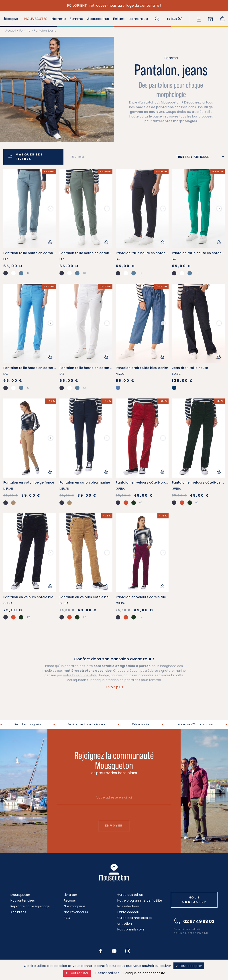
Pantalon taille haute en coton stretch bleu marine (157, 253)
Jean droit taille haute (190, 368)
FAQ (67, 918)
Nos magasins (75, 906)
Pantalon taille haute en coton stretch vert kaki (98, 253)
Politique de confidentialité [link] (144, 973)
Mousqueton (20, 895)
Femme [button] (76, 19)
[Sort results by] (209, 157)
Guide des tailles (130, 895)
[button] (157, 19)
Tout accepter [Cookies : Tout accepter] (189, 966)
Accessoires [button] (98, 19)
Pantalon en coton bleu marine (85, 482)
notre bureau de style (80, 675)
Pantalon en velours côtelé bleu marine (35, 597)
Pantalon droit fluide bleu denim (142, 368)
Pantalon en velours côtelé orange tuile (148, 482)
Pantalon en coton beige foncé (29, 482)
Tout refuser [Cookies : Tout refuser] (77, 973)
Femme (25, 31)
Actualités (18, 912)
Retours (70, 900)
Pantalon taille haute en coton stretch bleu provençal (47, 253)
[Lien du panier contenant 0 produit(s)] (222, 19)
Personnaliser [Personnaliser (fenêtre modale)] (107, 973)
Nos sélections (128, 906)
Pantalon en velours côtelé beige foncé (92, 597)
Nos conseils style (131, 929)
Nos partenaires (23, 900)
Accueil (11, 31)
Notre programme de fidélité (140, 900)
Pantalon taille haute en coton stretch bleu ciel (42, 368)
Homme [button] (59, 19)
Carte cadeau (128, 912)
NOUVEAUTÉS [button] (36, 19)
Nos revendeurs (76, 912)
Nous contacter (194, 900)
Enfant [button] (119, 19)
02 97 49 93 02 (194, 921)
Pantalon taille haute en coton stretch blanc (96, 368)
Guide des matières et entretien (135, 921)
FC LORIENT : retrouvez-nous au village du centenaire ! (114, 5)
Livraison (70, 895)
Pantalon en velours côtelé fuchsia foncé (149, 597)
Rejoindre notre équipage (30, 906)
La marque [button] (138, 19)
